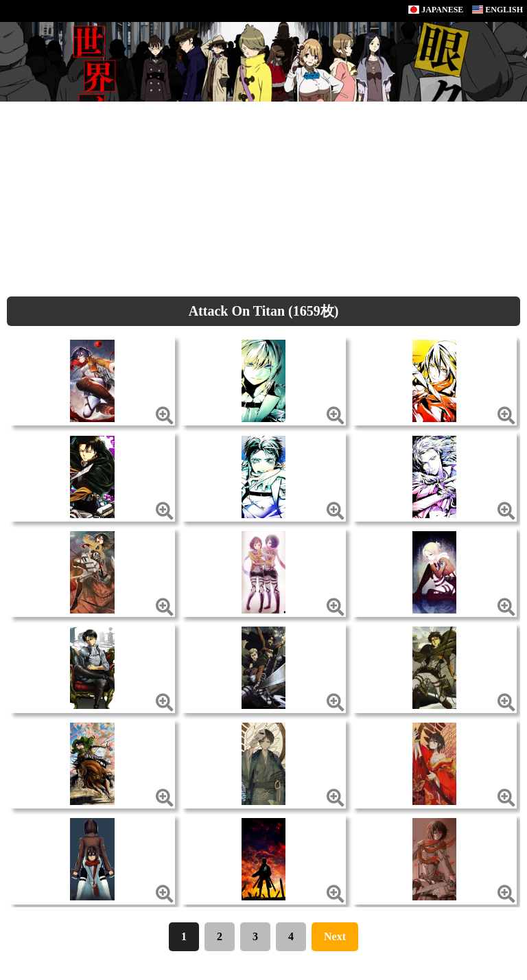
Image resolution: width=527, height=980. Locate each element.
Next (335, 936)
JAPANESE (436, 10)
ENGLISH (497, 10)
